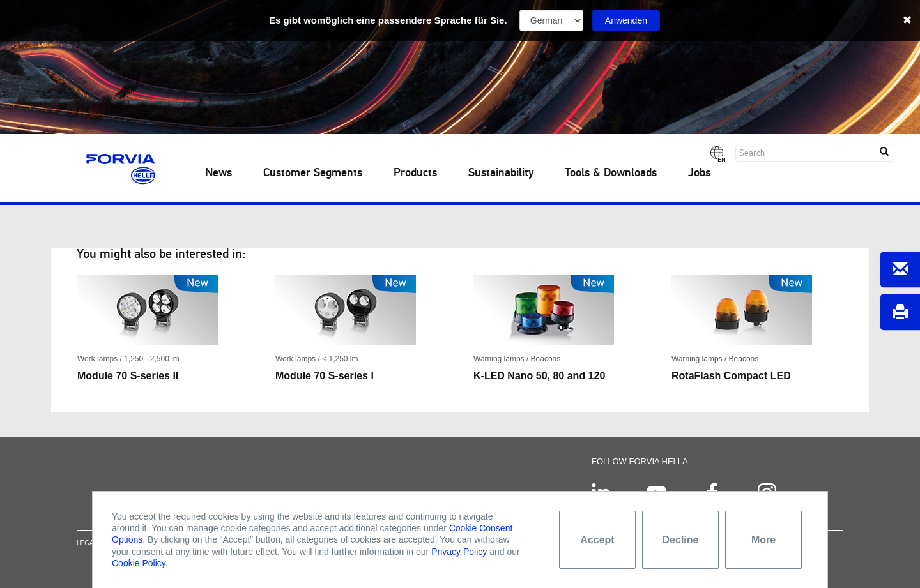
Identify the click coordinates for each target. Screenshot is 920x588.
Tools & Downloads (611, 173)
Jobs (699, 173)
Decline (681, 540)
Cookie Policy (139, 563)
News (218, 173)
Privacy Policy (459, 552)
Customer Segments (313, 173)
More (763, 540)
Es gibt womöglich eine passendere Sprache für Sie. (388, 20)
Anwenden (626, 20)
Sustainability (501, 173)
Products (415, 173)
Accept (597, 540)
